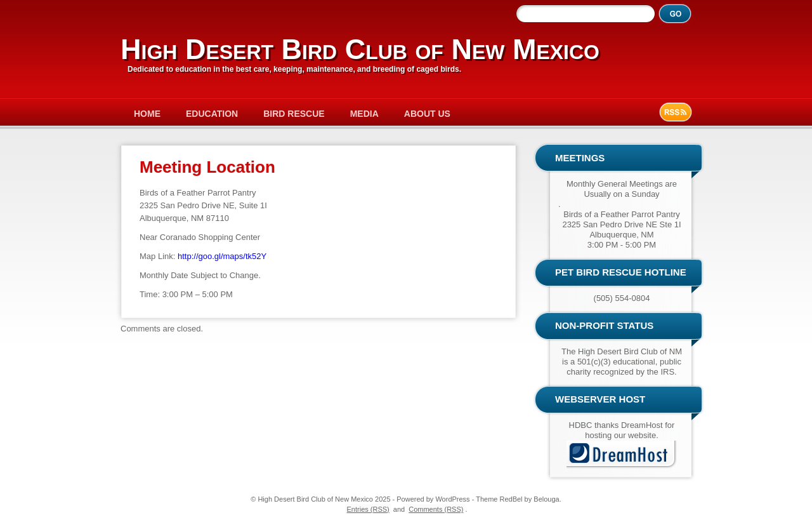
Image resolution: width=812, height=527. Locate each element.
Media (364, 114)
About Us (427, 114)
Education (212, 114)
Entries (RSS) (368, 509)
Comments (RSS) (436, 509)
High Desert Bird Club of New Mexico (360, 49)
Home (147, 114)
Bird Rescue (294, 114)
